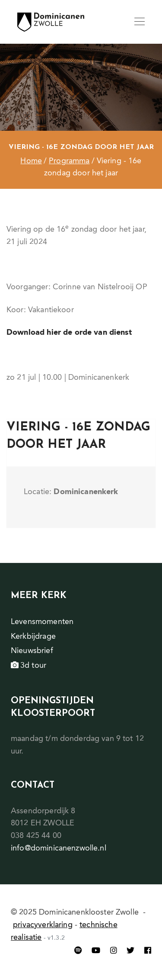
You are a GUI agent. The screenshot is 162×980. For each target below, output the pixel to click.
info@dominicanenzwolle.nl (59, 848)
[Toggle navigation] (140, 22)
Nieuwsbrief (32, 651)
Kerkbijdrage (33, 637)
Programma (69, 161)
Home (31, 161)
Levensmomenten (42, 622)
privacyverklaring (43, 925)
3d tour (29, 666)
